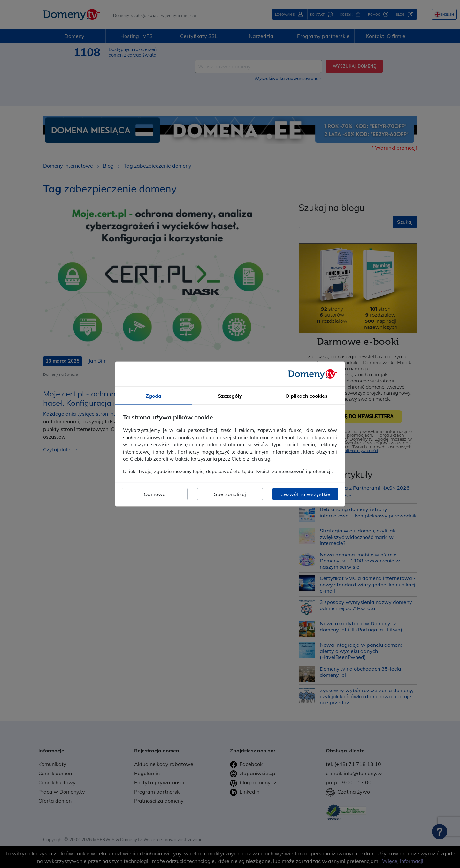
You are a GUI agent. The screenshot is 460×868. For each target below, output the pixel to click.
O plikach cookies (306, 396)
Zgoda (153, 396)
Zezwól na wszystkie (306, 494)
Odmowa (155, 494)
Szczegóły (230, 396)
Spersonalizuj (230, 494)
